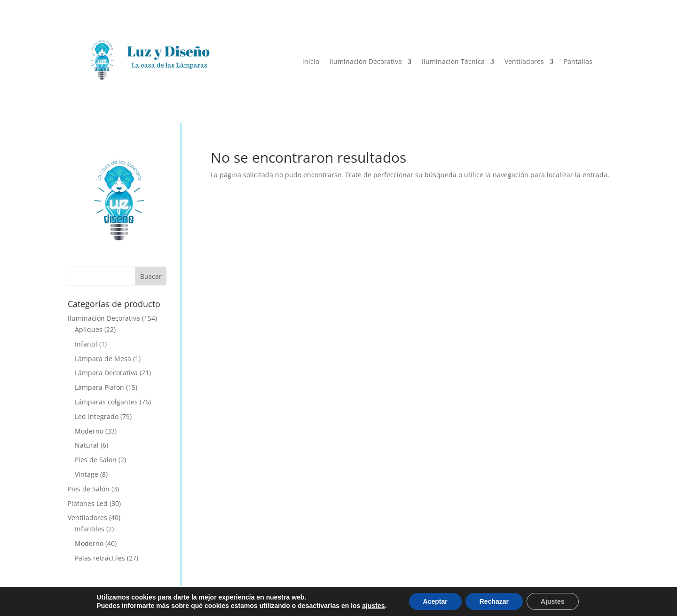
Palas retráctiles (100, 558)
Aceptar (435, 601)
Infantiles (90, 529)
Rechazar (494, 601)
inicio (311, 61)
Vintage (87, 474)
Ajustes (553, 601)
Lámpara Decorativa (106, 373)
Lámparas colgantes (106, 402)
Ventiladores (524, 61)
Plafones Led (88, 503)
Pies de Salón (89, 489)
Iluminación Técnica (453, 61)
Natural (87, 445)
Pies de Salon (96, 460)
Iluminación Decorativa (366, 61)
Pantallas (578, 61)
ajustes (373, 606)
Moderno (89, 431)
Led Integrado (97, 416)
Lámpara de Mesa (103, 359)
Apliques (89, 329)
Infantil (86, 344)
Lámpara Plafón (99, 387)
